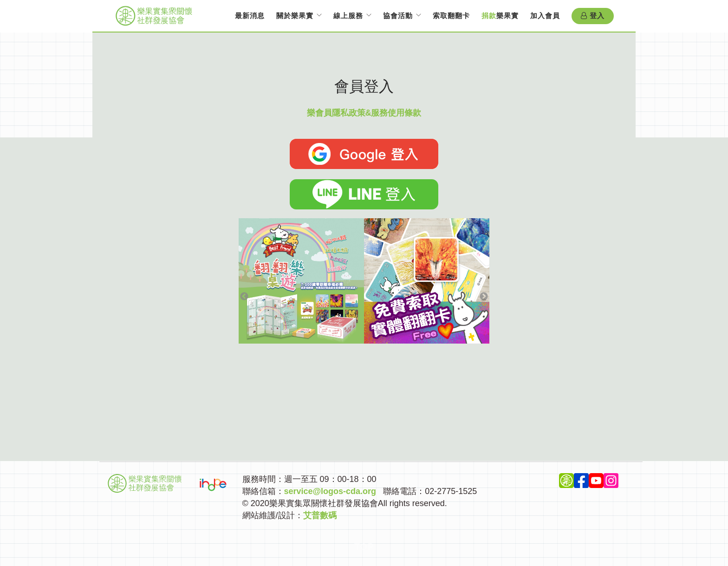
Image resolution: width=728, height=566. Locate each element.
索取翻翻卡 (451, 16)
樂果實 (500, 16)
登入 (593, 16)
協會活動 (398, 16)
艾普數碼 (320, 515)
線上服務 (348, 16)
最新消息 (250, 16)
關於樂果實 (295, 16)
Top (364, 547)
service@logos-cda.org (330, 491)
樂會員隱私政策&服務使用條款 (364, 113)
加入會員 (545, 16)
